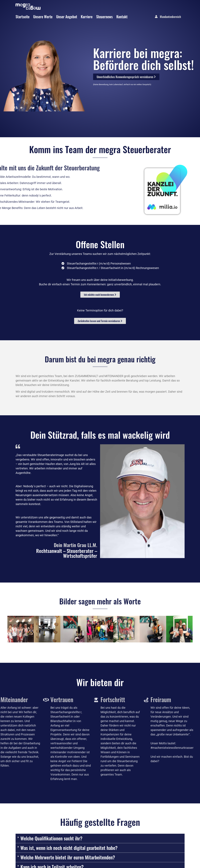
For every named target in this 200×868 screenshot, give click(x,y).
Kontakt (122, 17)
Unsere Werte (43, 17)
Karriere (87, 17)
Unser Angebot (67, 17)
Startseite (23, 17)
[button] (11, 682)
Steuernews (104, 17)
